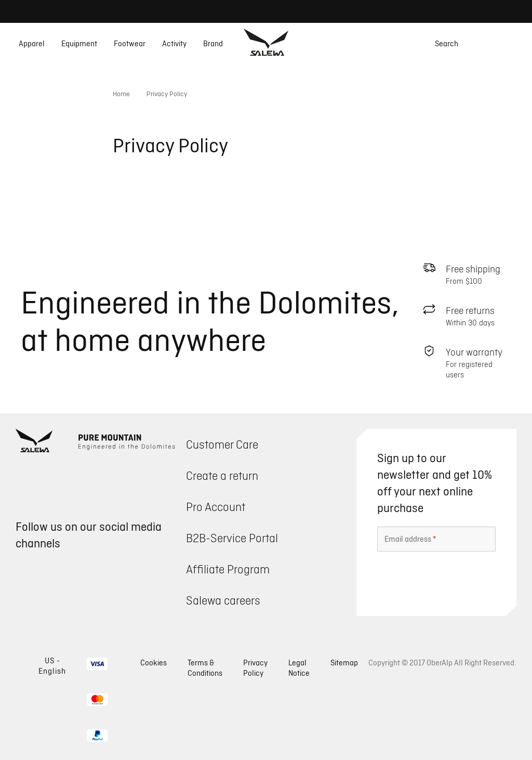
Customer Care (222, 444)
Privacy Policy (255, 668)
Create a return (222, 475)
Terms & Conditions (205, 668)
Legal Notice (299, 668)
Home (121, 94)
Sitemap (344, 663)
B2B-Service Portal (232, 538)
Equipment (79, 44)
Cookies (154, 663)
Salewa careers (223, 600)
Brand (213, 44)
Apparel (32, 44)
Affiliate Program (228, 569)
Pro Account (216, 507)
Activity (174, 44)
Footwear (130, 44)
